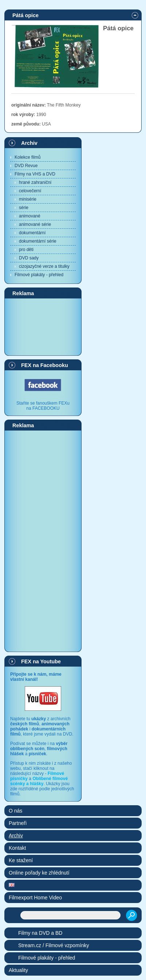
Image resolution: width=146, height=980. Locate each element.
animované (30, 216)
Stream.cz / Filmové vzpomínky (54, 945)
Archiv (29, 143)
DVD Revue (26, 166)
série (24, 208)
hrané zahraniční (35, 182)
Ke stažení (21, 860)
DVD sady (29, 258)
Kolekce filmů (27, 157)
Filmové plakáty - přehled (39, 275)
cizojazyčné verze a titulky (44, 266)
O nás (15, 811)
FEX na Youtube (41, 661)
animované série (35, 224)
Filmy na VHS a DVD (35, 174)
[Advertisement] (43, 327)
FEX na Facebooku (45, 365)
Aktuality (18, 970)
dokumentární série (38, 241)
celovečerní (30, 191)
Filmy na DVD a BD (40, 933)
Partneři (18, 823)
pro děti (26, 250)
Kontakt (17, 848)
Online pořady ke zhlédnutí (39, 873)
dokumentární (32, 233)
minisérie (28, 199)
